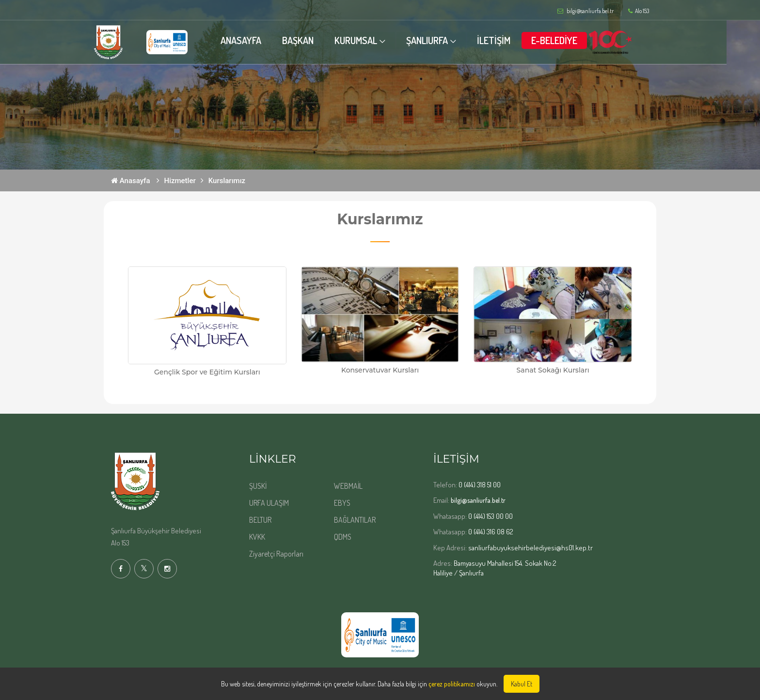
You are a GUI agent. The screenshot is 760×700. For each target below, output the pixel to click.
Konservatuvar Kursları (380, 370)
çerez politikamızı (452, 684)
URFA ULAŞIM (269, 503)
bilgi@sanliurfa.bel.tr (478, 500)
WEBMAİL (348, 486)
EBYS (342, 503)
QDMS (343, 537)
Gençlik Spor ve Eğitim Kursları (207, 372)
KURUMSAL (373, 40)
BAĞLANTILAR (355, 520)
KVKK (257, 537)
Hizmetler (180, 181)
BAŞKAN (315, 40)
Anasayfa (131, 181)
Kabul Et (522, 684)
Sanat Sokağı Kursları (553, 370)
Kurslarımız (227, 181)
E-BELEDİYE (571, 40)
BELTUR (260, 520)
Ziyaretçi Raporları (276, 554)
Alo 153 (639, 11)
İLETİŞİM (511, 40)
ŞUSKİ (258, 486)
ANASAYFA (258, 40)
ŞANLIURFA (444, 40)
